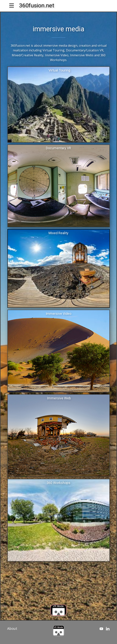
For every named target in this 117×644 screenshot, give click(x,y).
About (12, 628)
